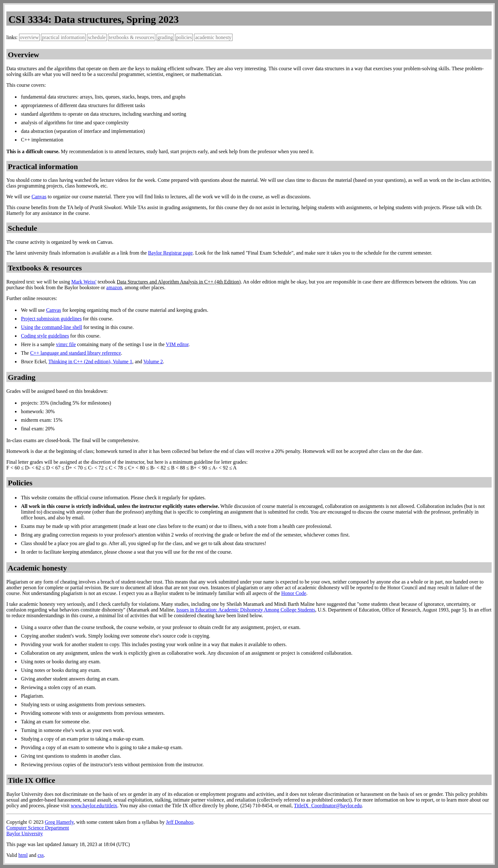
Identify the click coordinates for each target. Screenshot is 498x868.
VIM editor (177, 344)
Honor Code (294, 593)
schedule (97, 37)
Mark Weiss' (84, 282)
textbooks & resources (132, 37)
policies (184, 37)
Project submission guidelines (51, 319)
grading (165, 37)
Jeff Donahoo (180, 822)
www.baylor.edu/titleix (94, 806)
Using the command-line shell (51, 327)
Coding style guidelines (45, 336)
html (23, 855)
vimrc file (66, 344)
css (41, 855)
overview (30, 37)
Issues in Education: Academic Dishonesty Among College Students (246, 610)
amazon (114, 287)
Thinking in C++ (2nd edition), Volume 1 (90, 362)
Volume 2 (153, 362)
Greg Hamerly (59, 822)
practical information (63, 37)
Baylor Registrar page (170, 253)
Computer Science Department (38, 828)
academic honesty (213, 37)
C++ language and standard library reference (76, 353)
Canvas (39, 197)
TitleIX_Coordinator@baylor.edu (328, 806)
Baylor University (25, 834)
